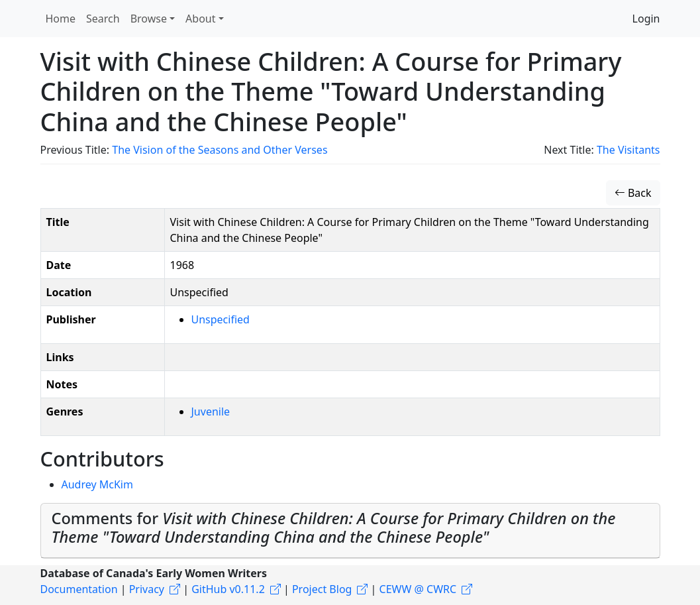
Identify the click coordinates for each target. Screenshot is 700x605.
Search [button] (103, 19)
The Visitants (628, 150)
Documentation (79, 589)
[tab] (350, 531)
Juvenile (211, 412)
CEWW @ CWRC (418, 589)
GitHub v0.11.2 (228, 589)
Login (646, 19)
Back (633, 193)
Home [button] (61, 19)
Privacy (147, 589)
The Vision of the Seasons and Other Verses (220, 150)
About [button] (200, 19)
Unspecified (221, 319)
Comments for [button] (334, 527)
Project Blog (322, 589)
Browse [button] (149, 19)
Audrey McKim (97, 484)
